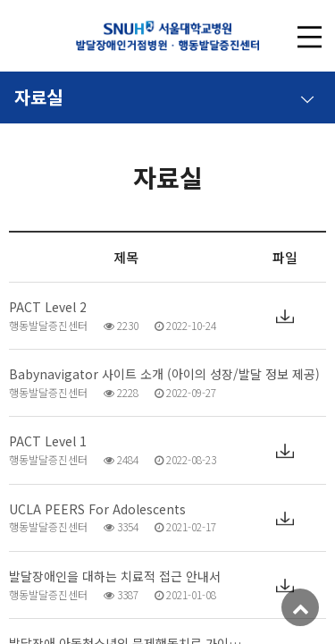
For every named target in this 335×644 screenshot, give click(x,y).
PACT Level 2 (48, 307)
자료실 (164, 94)
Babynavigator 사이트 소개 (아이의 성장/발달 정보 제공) (164, 374)
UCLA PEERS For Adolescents (97, 509)
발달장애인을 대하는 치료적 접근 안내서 (115, 576)
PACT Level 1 (48, 441)
